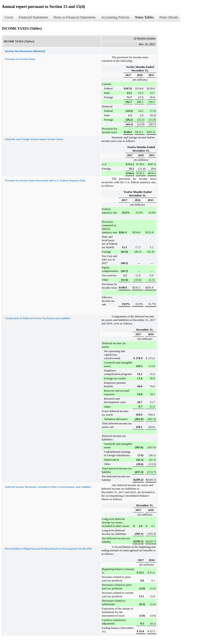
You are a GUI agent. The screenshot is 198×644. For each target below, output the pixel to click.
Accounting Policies (115, 17)
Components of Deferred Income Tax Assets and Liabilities (38, 318)
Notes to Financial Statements (75, 17)
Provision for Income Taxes (20, 59)
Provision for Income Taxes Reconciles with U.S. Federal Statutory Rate (45, 181)
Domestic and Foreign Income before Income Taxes (34, 139)
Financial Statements (33, 17)
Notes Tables (144, 17)
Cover (9, 17)
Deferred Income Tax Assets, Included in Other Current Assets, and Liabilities (48, 487)
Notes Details (169, 17)
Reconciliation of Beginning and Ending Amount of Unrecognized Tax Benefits (48, 549)
